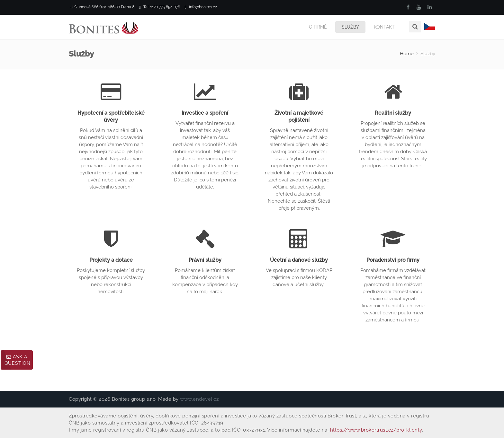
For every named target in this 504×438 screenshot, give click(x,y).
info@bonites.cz (201, 7)
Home (407, 54)
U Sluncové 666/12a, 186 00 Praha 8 (102, 7)
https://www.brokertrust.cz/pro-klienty (376, 430)
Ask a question (18, 360)
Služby (350, 27)
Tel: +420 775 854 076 (160, 7)
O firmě (318, 27)
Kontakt (384, 27)
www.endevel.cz (199, 399)
